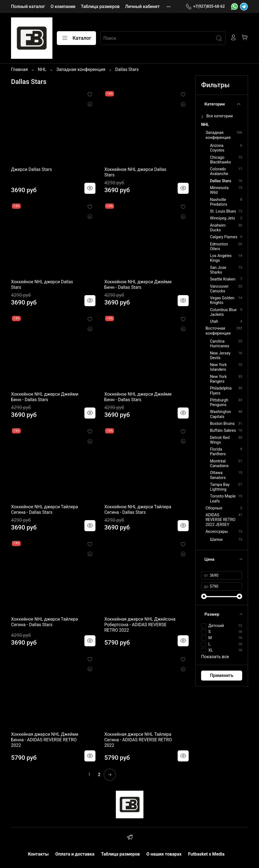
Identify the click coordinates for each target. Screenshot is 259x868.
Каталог (76, 38)
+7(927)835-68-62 (205, 6)
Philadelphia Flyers (221, 391)
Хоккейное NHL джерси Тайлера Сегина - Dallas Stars (45, 510)
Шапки (216, 540)
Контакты (38, 854)
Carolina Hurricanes (220, 344)
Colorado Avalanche (219, 171)
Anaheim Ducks (218, 228)
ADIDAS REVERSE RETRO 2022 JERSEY (220, 520)
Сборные (214, 508)
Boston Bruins (222, 424)
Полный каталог (28, 6)
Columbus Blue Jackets (223, 312)
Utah (214, 321)
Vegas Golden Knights (222, 300)
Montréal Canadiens (219, 464)
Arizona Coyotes (217, 148)
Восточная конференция (218, 331)
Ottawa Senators (218, 475)
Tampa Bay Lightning (220, 487)
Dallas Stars (221, 181)
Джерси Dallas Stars (31, 169)
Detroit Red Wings (220, 440)
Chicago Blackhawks (220, 160)
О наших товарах (164, 854)
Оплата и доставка (75, 854)
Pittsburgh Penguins (219, 403)
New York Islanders (218, 367)
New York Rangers (218, 379)
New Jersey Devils (220, 356)
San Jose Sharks (218, 270)
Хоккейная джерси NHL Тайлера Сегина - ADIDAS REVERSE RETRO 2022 (138, 740)
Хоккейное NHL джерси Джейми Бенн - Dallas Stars (138, 285)
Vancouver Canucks (219, 289)
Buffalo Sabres (223, 431)
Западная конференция (81, 69)
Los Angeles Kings (221, 258)
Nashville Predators (218, 202)
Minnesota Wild (219, 190)
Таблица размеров (100, 6)
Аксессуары (217, 532)
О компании (63, 6)
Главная (19, 69)
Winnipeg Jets (222, 218)
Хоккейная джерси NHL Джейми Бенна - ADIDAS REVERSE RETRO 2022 (45, 740)
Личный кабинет (142, 6)
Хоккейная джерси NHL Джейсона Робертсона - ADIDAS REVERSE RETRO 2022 (140, 625)
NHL (42, 69)
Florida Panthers (218, 452)
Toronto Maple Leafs (223, 499)
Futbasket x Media (206, 854)
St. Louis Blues (223, 211)
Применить (222, 675)
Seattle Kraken (223, 279)
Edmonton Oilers (219, 247)
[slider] (204, 596)
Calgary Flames (224, 237)
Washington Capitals (220, 414)
